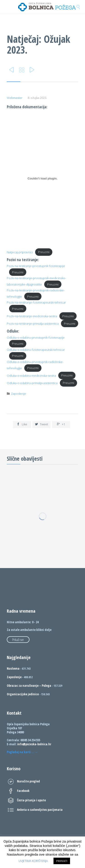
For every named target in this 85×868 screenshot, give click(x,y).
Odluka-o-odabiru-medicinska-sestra (31, 375)
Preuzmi (44, 252)
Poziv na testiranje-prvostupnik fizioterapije (36, 266)
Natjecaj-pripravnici (20, 252)
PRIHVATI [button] (62, 861)
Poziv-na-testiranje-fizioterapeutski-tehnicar (36, 302)
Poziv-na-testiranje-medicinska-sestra (32, 316)
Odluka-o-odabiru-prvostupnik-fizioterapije (36, 338)
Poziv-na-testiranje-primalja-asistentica (33, 324)
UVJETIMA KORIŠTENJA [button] (33, 861)
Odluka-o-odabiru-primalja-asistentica (32, 383)
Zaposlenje (18, 394)
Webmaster (15, 98)
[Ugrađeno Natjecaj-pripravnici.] (42, 178)
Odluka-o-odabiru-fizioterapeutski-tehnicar (36, 350)
